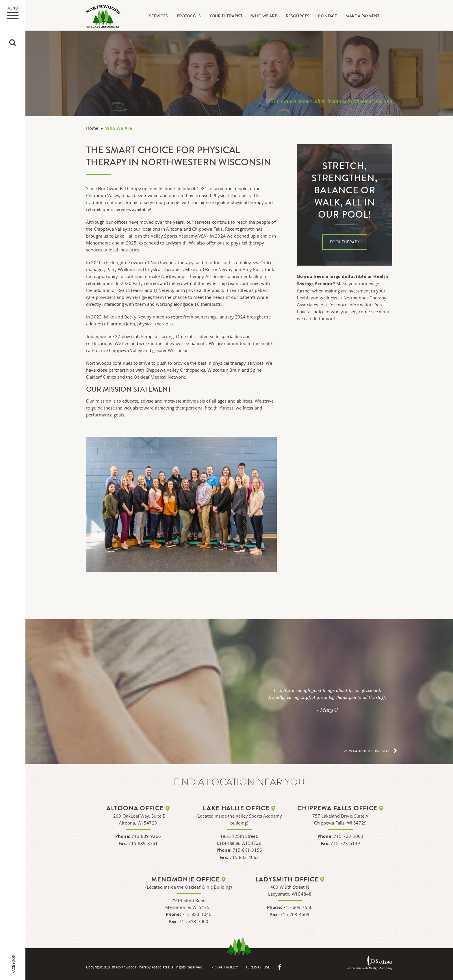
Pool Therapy (345, 242)
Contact (328, 16)
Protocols (189, 16)
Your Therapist (226, 16)
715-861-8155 (247, 850)
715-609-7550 (298, 907)
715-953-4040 (197, 914)
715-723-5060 (348, 836)
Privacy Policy (225, 967)
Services (159, 16)
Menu (13, 12)
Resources (298, 16)
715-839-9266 (146, 836)
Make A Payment (363, 16)
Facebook (14, 964)
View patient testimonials (368, 751)
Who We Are (264, 16)
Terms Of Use (259, 967)
